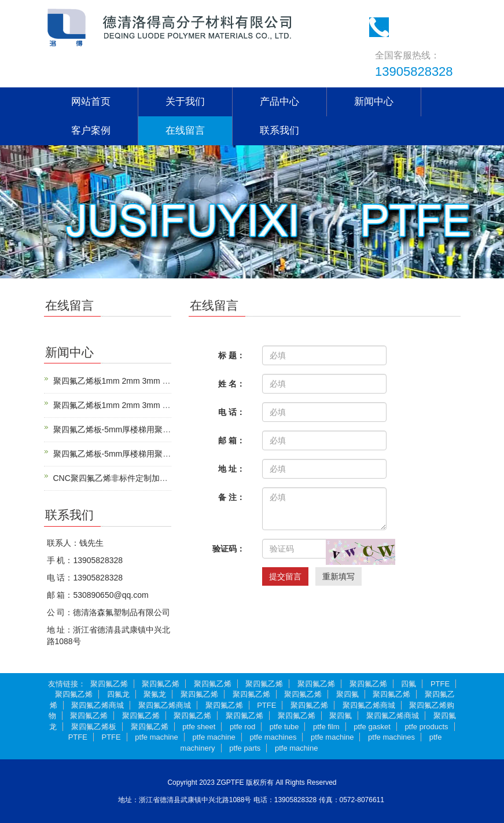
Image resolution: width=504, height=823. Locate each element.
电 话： (231, 412)
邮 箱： (231, 440)
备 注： (231, 497)
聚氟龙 (155, 694)
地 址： (231, 469)
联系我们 (279, 131)
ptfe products (426, 727)
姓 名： (231, 384)
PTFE (440, 684)
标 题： (231, 355)
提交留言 (285, 576)
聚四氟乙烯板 (94, 727)
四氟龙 (118, 694)
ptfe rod (242, 727)
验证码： (229, 549)
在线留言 (185, 131)
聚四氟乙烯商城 (98, 705)
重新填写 (339, 576)
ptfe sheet (199, 727)
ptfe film (326, 727)
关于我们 (185, 102)
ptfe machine (156, 737)
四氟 (409, 684)
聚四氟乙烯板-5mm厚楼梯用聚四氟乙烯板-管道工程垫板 (154, 429)
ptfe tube (284, 727)
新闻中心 (374, 102)
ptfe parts (245, 748)
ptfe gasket (372, 727)
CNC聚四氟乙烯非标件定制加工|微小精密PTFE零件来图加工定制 (171, 478)
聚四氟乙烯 (109, 684)
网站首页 (91, 102)
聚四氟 (347, 694)
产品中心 (279, 102)
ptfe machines (273, 737)
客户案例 (91, 131)
